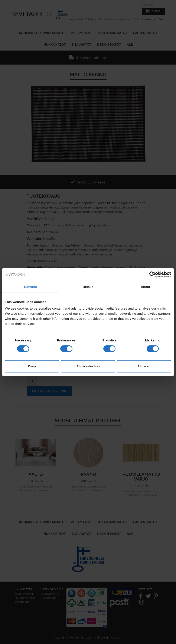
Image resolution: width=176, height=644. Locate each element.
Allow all (144, 366)
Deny (32, 366)
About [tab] (146, 287)
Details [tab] (88, 287)
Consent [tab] (31, 287)
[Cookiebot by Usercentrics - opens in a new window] (152, 275)
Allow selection (88, 366)
